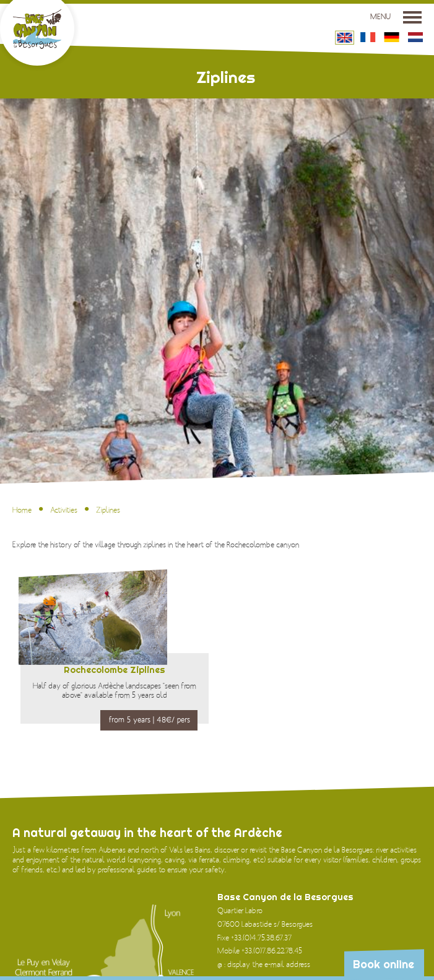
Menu (396, 17)
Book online (384, 964)
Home (22, 510)
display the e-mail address (269, 965)
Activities (64, 510)
